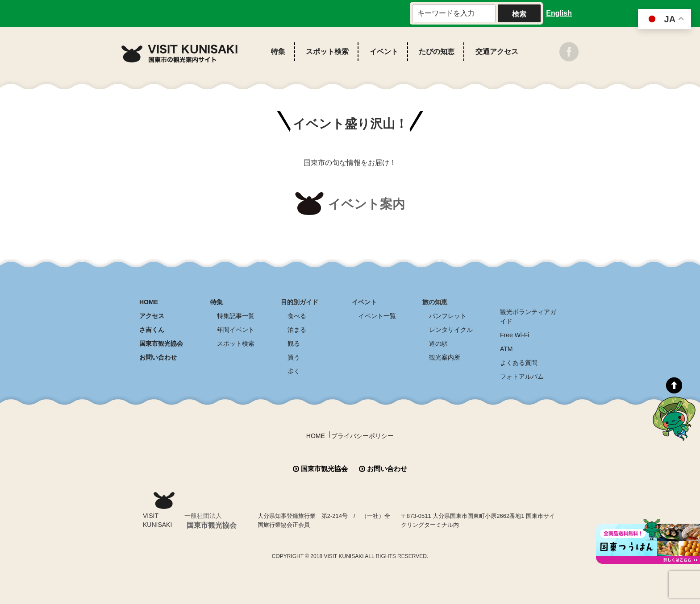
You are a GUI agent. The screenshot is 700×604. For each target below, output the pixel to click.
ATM (506, 349)
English (559, 13)
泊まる (297, 330)
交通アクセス (497, 52)
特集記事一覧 (236, 316)
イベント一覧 (377, 316)
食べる (297, 316)
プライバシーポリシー (362, 436)
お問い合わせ (158, 357)
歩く (294, 371)
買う (294, 357)
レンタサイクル (451, 330)
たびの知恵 (437, 52)
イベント (384, 52)
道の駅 (438, 343)
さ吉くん (152, 330)
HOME (149, 302)
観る (294, 343)
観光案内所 (445, 357)
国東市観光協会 (161, 343)
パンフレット (448, 316)
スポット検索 (327, 52)
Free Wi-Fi (515, 335)
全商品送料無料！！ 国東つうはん (648, 541)
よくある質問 (519, 363)
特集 (278, 52)
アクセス (152, 316)
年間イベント (236, 330)
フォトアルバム (522, 376)
